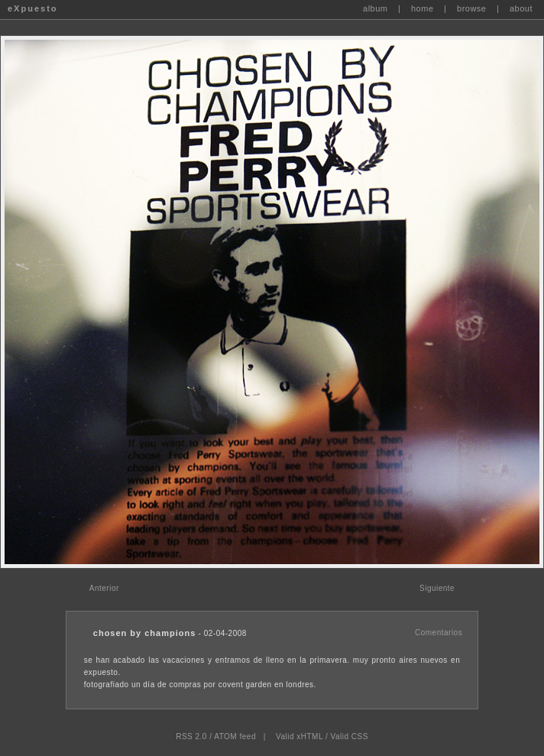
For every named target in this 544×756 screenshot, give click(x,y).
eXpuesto (33, 8)
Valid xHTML (300, 737)
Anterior (104, 588)
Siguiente (437, 588)
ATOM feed (235, 737)
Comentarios (439, 633)
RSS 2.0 (191, 737)
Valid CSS (349, 737)
